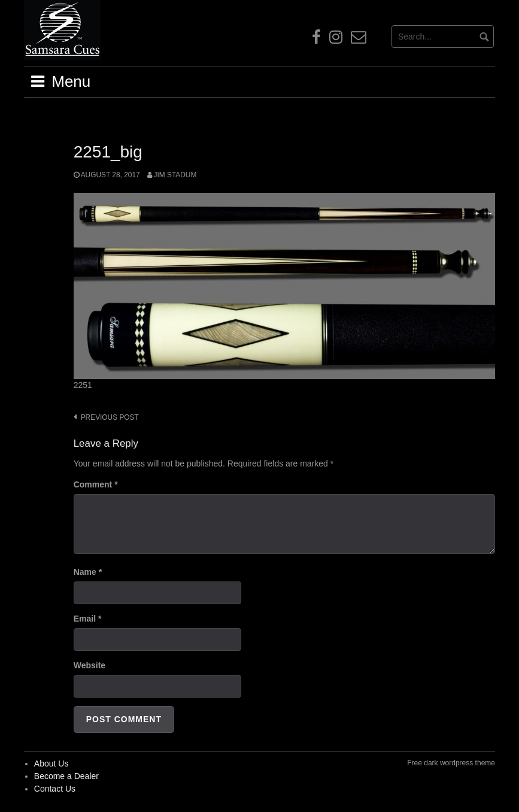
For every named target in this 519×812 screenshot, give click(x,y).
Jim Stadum (175, 175)
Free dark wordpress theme (451, 763)
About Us (51, 763)
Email (88, 619)
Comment (96, 484)
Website (89, 665)
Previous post (110, 417)
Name (88, 572)
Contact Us (55, 789)
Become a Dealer (66, 776)
